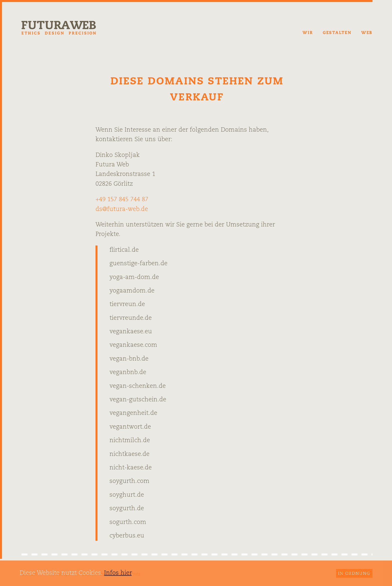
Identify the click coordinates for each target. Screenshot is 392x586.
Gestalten (337, 33)
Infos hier (118, 573)
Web (367, 33)
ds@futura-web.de (122, 209)
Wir (308, 33)
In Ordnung (354, 574)
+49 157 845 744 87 (122, 200)
